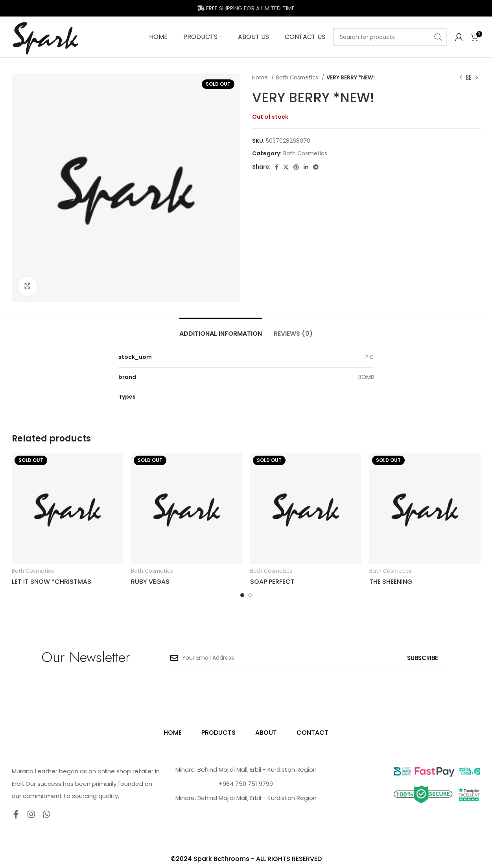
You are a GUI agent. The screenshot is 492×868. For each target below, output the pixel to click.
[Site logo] (46, 37)
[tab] (221, 330)
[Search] (390, 37)
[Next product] (477, 78)
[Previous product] (461, 78)
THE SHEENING (391, 582)
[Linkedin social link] (306, 167)
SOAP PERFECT (272, 582)
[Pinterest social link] (296, 167)
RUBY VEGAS (150, 582)
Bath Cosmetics (298, 78)
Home (261, 78)
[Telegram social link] (316, 167)
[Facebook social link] (277, 167)
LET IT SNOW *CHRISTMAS (52, 582)
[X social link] (286, 167)
